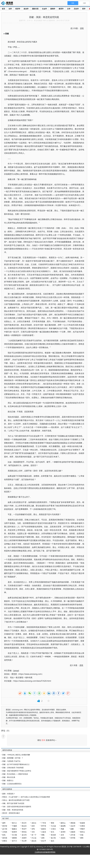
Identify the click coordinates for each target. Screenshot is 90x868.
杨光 (53, 841)
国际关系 (35, 9)
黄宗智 (5, 826)
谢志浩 (34, 841)
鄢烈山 (63, 823)
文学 (69, 9)
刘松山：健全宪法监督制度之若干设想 (16, 800)
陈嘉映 (83, 823)
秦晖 (4, 823)
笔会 (12, 677)
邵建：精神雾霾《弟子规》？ (13, 758)
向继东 (83, 826)
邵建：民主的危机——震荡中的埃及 (15, 774)
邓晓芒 (83, 829)
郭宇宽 (44, 826)
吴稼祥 (24, 838)
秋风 (4, 835)
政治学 (26, 9)
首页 (3, 9)
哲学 (84, 9)
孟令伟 (24, 835)
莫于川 (14, 841)
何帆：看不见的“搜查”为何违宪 (13, 803)
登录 (43, 740)
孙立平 (44, 841)
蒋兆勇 (53, 835)
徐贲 (33, 826)
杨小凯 (53, 838)
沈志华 (73, 826)
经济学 (18, 9)
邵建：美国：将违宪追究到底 (13, 810)
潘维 (82, 838)
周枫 (43, 835)
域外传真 (29, 677)
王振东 (44, 832)
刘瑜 (82, 835)
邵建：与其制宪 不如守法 (11, 761)
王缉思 (5, 832)
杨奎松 (44, 829)
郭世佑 (24, 832)
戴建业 (14, 829)
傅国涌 (73, 823)
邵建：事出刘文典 (9, 777)
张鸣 (33, 829)
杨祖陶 (63, 826)
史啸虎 (73, 832)
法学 (10, 9)
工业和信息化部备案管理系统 (45, 852)
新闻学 (53, 9)
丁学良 (44, 823)
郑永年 (24, 823)
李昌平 (24, 829)
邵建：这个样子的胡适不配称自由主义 (16, 764)
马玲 (33, 832)
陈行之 (14, 823)
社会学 (44, 9)
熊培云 (83, 832)
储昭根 (14, 838)
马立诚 (53, 826)
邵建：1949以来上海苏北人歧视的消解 (16, 755)
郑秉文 (5, 841)
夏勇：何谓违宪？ (9, 794)
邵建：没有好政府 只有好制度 (13, 768)
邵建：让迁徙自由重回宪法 (12, 784)
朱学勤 (73, 838)
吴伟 (62, 835)
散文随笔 (19, 677)
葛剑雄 (5, 838)
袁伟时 (63, 832)
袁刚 (43, 838)
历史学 (76, 9)
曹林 (53, 823)
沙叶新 (73, 835)
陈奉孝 (14, 832)
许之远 (34, 838)
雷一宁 (34, 835)
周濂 (62, 829)
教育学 (61, 9)
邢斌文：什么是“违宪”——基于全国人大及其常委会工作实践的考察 (26, 797)
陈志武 (24, 826)
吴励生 (63, 838)
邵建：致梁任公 (8, 780)
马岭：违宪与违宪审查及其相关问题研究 (17, 807)
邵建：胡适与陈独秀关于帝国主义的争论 (17, 771)
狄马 (53, 832)
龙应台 (34, 823)
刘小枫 (14, 835)
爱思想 (8, 3)
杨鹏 (72, 829)
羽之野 (24, 841)
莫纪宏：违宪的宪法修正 (11, 813)
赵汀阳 (5, 829)
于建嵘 (14, 826)
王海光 (53, 829)
